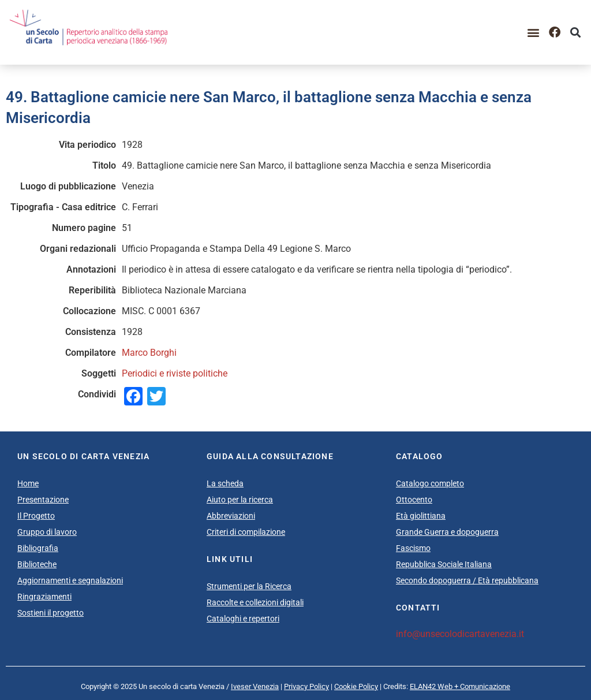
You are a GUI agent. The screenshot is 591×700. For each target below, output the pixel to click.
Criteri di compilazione (246, 532)
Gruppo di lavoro (47, 532)
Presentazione (43, 500)
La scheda (225, 483)
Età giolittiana (421, 516)
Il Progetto (36, 516)
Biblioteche (37, 564)
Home (28, 483)
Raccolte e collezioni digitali (255, 602)
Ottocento (414, 500)
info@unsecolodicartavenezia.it (460, 634)
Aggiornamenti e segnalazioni (70, 580)
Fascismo (413, 548)
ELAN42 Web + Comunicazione (460, 686)
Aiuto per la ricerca (240, 500)
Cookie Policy (356, 686)
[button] (534, 32)
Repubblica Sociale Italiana (444, 564)
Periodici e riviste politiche (175, 373)
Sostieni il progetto (51, 613)
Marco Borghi (149, 353)
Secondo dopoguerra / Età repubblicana (467, 580)
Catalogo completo (430, 483)
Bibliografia (38, 548)
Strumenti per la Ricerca (249, 586)
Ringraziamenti (44, 597)
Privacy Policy (306, 686)
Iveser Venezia (255, 686)
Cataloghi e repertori (243, 619)
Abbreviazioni (231, 516)
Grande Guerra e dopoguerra (447, 532)
